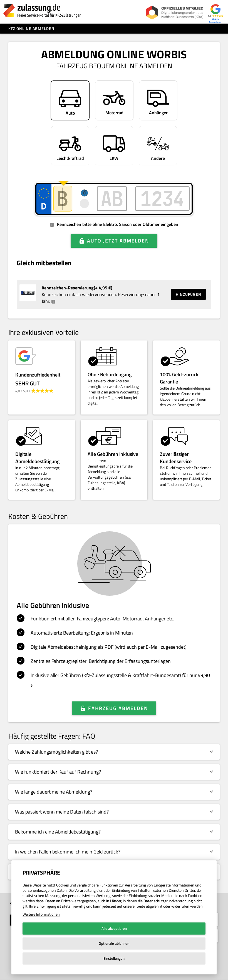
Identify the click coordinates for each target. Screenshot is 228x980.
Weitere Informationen (41, 914)
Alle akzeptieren (114, 928)
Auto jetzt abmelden (118, 241)
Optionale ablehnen (114, 943)
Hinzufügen (189, 294)
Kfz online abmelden (31, 28)
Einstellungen (114, 958)
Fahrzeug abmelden (118, 708)
